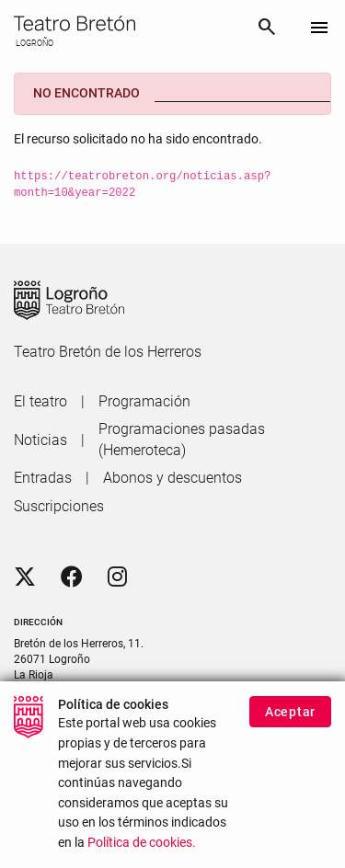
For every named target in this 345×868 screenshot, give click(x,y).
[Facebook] (72, 577)
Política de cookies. (142, 855)
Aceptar (290, 724)
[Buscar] (267, 29)
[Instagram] (117, 577)
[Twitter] (25, 577)
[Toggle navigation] (319, 29)
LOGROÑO (34, 43)
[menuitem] (40, 402)
